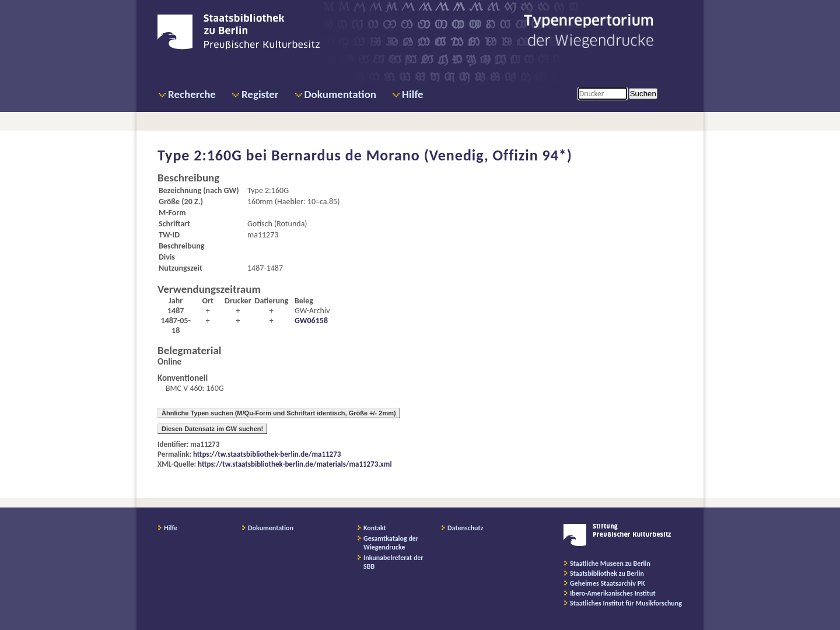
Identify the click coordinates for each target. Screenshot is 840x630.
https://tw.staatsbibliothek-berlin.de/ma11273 (267, 454)
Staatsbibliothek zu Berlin (607, 573)
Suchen (643, 94)
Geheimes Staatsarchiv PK (608, 583)
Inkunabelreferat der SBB (393, 562)
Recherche (192, 94)
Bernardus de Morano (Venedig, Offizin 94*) (422, 155)
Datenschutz (466, 528)
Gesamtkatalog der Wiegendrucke (391, 543)
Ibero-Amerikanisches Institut (613, 593)
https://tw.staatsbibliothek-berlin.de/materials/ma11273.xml (295, 464)
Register (260, 94)
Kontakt (375, 528)
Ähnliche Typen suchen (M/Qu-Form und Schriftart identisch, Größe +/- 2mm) (279, 413)
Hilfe (413, 94)
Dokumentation (340, 94)
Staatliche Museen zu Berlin (610, 563)
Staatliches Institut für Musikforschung (626, 603)
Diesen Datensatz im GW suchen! (212, 429)
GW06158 (311, 321)
